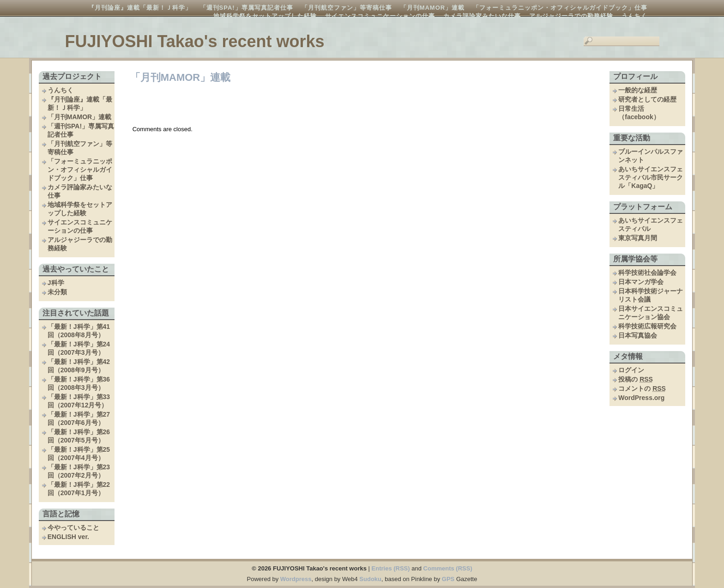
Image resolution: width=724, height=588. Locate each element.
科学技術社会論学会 (647, 273)
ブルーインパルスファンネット (651, 156)
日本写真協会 (638, 335)
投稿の (636, 379)
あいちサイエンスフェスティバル (651, 224)
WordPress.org (641, 398)
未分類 (57, 292)
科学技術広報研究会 (647, 326)
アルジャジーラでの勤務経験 (571, 16)
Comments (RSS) (448, 568)
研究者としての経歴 (647, 99)
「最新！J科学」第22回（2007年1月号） (79, 489)
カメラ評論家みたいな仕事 (482, 16)
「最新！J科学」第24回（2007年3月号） (79, 348)
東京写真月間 (638, 238)
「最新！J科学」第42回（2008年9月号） (79, 366)
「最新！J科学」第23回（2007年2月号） (79, 471)
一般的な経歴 (638, 90)
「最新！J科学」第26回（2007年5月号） (79, 436)
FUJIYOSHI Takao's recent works (194, 41)
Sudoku (370, 579)
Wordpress (296, 579)
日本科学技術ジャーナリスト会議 (651, 295)
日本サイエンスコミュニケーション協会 (651, 313)
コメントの (642, 388)
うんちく (634, 16)
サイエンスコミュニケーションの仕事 (380, 16)
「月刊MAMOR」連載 (433, 8)
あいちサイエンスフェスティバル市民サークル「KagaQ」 (651, 177)
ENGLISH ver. (68, 537)
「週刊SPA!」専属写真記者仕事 (247, 8)
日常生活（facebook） (639, 113)
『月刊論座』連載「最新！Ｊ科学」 (140, 8)
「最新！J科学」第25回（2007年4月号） (79, 454)
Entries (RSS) (391, 568)
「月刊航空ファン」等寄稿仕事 (347, 8)
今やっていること (73, 527)
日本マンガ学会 (641, 282)
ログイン (631, 370)
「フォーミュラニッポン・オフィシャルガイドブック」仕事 (560, 8)
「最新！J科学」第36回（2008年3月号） (79, 383)
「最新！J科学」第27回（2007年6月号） (79, 418)
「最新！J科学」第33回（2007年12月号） (79, 401)
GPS (448, 579)
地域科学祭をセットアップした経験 (265, 16)
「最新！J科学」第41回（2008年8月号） (79, 331)
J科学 (56, 283)
